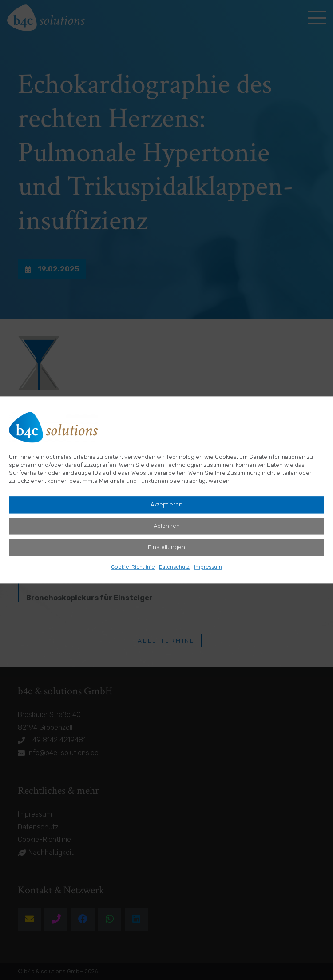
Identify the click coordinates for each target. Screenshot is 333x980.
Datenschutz (174, 567)
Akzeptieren (166, 505)
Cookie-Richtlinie (133, 567)
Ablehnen (167, 526)
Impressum (208, 567)
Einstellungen (166, 548)
